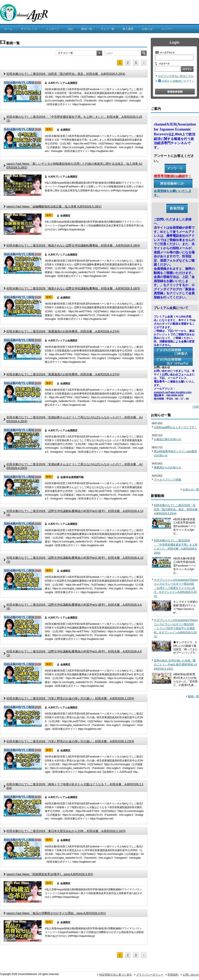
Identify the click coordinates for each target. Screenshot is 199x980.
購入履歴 (128, 29)
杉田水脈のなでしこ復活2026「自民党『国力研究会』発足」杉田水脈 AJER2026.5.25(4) (66, 74)
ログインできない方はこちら (176, 76)
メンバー (167, 29)
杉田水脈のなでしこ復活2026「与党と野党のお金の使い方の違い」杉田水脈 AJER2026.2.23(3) (70, 741)
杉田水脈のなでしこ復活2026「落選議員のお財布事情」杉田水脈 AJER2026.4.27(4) (63, 331)
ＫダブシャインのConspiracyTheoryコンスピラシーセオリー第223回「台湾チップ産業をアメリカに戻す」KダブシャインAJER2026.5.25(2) (176, 588)
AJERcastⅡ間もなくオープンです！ (176, 427)
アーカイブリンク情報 (168, 480)
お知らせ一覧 (191, 489)
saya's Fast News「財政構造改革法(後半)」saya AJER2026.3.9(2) (50, 874)
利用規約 (173, 975)
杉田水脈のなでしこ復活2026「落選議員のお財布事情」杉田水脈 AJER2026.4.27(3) (63, 374)
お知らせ (147, 29)
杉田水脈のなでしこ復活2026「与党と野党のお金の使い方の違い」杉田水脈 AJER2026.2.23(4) (70, 698)
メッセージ (52, 29)
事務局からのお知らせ (168, 467)
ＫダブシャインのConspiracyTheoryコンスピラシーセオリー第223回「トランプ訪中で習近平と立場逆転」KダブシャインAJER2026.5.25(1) (176, 628)
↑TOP (196, 407)
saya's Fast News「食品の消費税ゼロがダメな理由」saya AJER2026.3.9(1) (56, 913)
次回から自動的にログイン (178, 81)
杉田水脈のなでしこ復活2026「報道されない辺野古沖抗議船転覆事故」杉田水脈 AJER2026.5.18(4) (73, 245)
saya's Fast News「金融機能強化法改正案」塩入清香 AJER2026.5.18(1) (54, 206)
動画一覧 (87, 29)
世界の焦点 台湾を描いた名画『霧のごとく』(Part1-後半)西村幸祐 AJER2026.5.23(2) (176, 665)
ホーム (8, 29)
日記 (70, 29)
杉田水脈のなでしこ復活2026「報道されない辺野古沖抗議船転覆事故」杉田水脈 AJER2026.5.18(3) (73, 288)
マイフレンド (29, 29)
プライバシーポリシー (150, 975)
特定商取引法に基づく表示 (116, 975)
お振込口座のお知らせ (168, 439)
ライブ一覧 (107, 29)
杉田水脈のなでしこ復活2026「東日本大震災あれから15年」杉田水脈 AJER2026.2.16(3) (66, 831)
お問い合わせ (191, 975)
